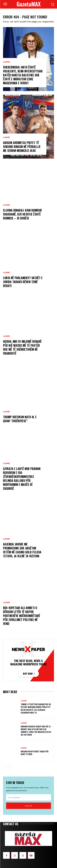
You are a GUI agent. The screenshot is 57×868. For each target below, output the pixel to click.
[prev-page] (5, 767)
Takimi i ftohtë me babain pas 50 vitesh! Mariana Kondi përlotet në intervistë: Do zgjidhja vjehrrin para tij (36, 708)
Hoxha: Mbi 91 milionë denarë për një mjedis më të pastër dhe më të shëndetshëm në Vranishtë (22, 347)
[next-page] (10, 767)
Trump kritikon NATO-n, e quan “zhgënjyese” (20, 419)
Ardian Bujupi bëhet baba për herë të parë (35, 753)
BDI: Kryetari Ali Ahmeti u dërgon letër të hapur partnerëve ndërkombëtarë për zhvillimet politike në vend (22, 616)
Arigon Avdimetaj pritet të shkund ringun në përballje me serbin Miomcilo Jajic (22, 147)
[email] (28, 797)
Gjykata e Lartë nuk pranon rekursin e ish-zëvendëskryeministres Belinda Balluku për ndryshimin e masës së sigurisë (22, 479)
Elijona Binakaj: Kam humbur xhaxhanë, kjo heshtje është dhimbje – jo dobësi (22, 214)
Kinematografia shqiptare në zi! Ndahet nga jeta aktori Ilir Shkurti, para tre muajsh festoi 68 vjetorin (36, 731)
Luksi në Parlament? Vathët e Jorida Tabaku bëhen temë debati (23, 282)
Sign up (29, 806)
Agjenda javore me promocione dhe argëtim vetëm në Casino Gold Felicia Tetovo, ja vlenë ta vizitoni (22, 550)
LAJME (6, 62)
